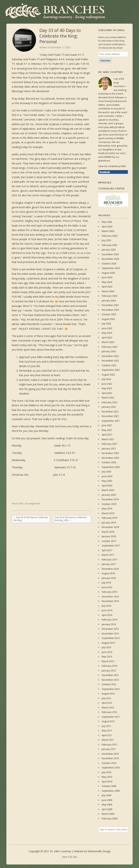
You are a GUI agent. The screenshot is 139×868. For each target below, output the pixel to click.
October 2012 (109, 684)
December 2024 (110, 254)
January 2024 (109, 301)
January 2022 (109, 407)
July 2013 (106, 647)
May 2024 (107, 282)
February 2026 (109, 236)
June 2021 (107, 425)
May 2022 (107, 388)
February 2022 (109, 402)
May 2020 (107, 481)
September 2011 (111, 717)
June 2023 (107, 328)
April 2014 (107, 615)
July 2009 (106, 795)
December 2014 (110, 597)
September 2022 (111, 370)
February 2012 (109, 712)
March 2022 (108, 398)
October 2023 (109, 314)
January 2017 (109, 564)
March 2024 (108, 291)
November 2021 (110, 416)
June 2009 (107, 800)
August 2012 (108, 694)
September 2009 (111, 791)
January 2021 (109, 449)
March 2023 (108, 342)
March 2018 (108, 532)
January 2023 (109, 351)
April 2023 (107, 338)
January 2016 (109, 578)
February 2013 (109, 666)
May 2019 (107, 509)
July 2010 (106, 772)
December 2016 (110, 569)
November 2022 (110, 361)
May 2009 (107, 805)
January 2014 (109, 624)
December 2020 (110, 453)
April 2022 (107, 393)
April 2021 (107, 435)
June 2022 (107, 384)
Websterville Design (99, 851)
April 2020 (107, 486)
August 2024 (108, 273)
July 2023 (106, 324)
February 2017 (109, 560)
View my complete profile (112, 166)
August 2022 (108, 375)
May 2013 (107, 657)
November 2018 (110, 527)
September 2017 (111, 546)
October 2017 (109, 541)
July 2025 (106, 240)
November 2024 (110, 259)
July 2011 (106, 726)
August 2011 (108, 721)
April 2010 (107, 781)
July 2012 (106, 698)
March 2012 (108, 707)
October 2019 (109, 504)
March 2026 (108, 231)
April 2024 (107, 287)
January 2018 (109, 536)
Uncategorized (32, 504)
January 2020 (109, 495)
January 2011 (109, 749)
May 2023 (107, 333)
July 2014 (106, 606)
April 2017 (107, 550)
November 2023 (110, 310)
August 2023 (108, 319)
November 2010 (110, 758)
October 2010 (109, 763)
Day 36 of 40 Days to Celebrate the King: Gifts (71, 519)
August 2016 (108, 573)
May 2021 (107, 430)
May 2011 (107, 731)
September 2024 (111, 268)
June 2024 (107, 277)
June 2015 (107, 587)
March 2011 (108, 740)
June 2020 (107, 476)
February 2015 (109, 592)
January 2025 (109, 250)
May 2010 (107, 777)
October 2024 (109, 264)
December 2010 (110, 754)
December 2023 (110, 305)
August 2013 (108, 643)
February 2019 (109, 518)
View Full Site (69, 857)
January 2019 (109, 523)
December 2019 (110, 499)
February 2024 (109, 296)
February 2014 (109, 620)
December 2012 (110, 675)
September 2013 (111, 638)
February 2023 (109, 347)
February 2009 (109, 818)
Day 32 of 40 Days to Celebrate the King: (31, 519)
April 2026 (107, 227)
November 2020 (110, 458)
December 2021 (110, 412)
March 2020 (108, 490)
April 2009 (107, 809)
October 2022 (109, 365)
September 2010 (111, 768)
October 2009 (109, 786)
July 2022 (106, 379)
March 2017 (108, 555)
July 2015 (106, 583)
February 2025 (109, 245)
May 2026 (107, 222)
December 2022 (110, 356)
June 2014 (107, 610)
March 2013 (108, 661)
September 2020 (111, 467)
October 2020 (109, 462)
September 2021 (111, 421)
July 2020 (106, 472)
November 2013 (110, 633)
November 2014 (110, 601)
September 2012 (111, 689)
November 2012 (110, 680)
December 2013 (110, 629)
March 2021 (108, 439)
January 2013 (109, 670)
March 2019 (108, 513)
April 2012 (107, 703)
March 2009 (108, 814)
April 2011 (107, 735)
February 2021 (109, 444)
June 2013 (107, 652)
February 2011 (109, 744)
